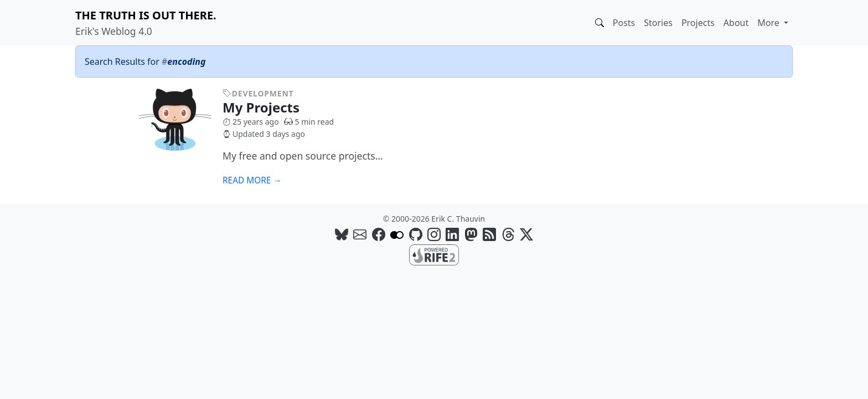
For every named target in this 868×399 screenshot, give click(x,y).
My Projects (269, 107)
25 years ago (251, 122)
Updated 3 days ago (264, 134)
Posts (624, 23)
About (736, 23)
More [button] (769, 23)
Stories (658, 23)
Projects (698, 23)
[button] (600, 23)
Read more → (252, 180)
